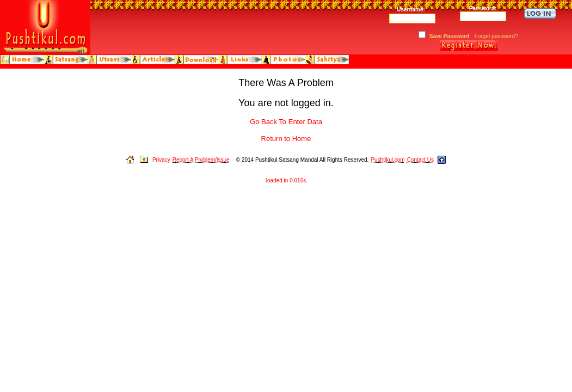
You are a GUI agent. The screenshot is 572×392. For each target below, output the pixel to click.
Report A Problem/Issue (201, 160)
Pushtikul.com (388, 160)
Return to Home (286, 139)
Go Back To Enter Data (286, 122)
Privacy (161, 160)
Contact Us (420, 160)
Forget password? (496, 36)
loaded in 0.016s (286, 180)
